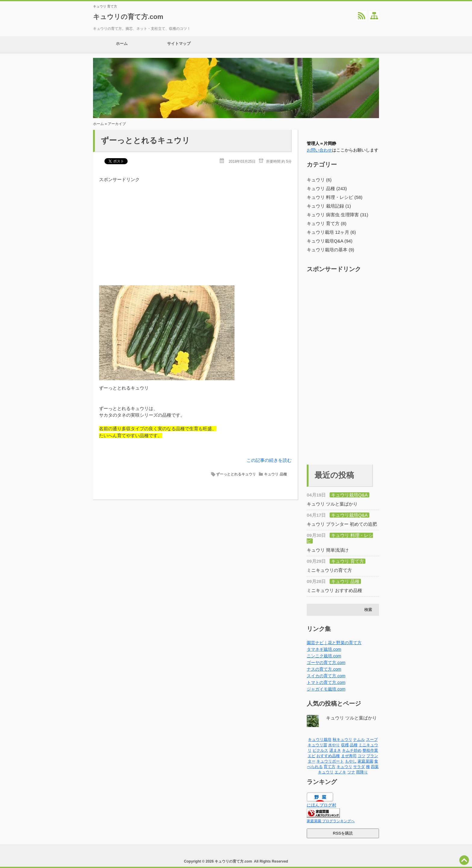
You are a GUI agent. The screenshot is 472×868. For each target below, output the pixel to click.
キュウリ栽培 (320, 740)
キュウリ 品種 (275, 474)
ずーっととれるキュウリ (145, 140)
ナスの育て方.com (324, 669)
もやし (351, 761)
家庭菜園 (365, 761)
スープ (372, 740)
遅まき (335, 750)
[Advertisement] (195, 225)
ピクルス (320, 750)
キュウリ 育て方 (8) (327, 223)
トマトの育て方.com (326, 682)
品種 (354, 745)
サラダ (359, 767)
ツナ (351, 772)
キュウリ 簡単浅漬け (328, 550)
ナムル (359, 740)
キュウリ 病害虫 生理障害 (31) (337, 215)
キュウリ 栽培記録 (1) (329, 206)
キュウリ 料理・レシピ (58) (335, 197)
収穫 (345, 745)
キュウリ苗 (317, 745)
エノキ (340, 772)
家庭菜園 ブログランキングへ (331, 821)
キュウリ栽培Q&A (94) (330, 241)
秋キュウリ (342, 740)
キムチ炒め (352, 750)
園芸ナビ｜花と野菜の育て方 (334, 643)
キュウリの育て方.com (128, 17)
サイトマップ (179, 44)
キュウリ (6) (319, 180)
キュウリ (344, 767)
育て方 (329, 767)
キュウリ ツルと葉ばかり (332, 504)
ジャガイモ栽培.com (326, 689)
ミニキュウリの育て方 (329, 570)
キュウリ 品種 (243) (327, 188)
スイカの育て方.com (326, 676)
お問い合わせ (319, 150)
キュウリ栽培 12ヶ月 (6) (331, 232)
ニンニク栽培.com (324, 656)
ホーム (122, 44)
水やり (334, 745)
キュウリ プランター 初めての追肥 (342, 524)
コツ (362, 756)
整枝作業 (370, 750)
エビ (312, 756)
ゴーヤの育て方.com (326, 663)
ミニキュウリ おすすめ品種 (334, 590)
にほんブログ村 (321, 805)
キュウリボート (330, 761)
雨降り (362, 772)
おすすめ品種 (328, 756)
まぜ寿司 (349, 756)
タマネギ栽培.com (324, 649)
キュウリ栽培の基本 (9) (331, 250)
